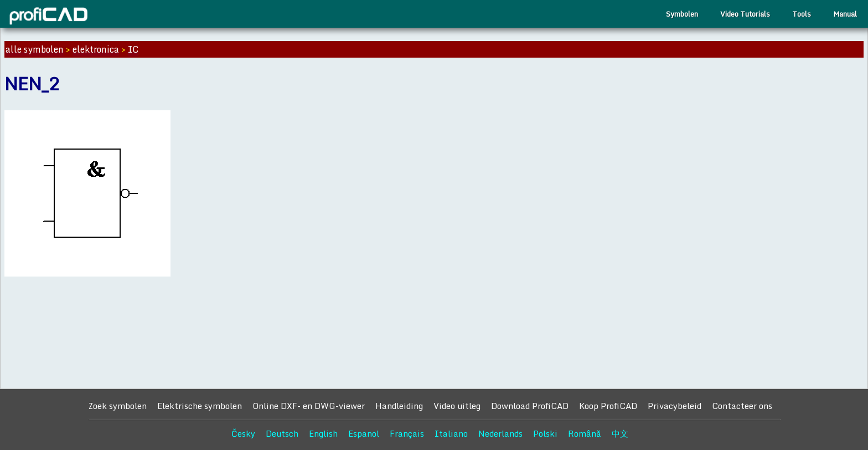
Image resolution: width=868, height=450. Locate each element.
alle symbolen (35, 49)
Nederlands (500, 433)
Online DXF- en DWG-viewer (309, 406)
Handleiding (399, 406)
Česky (243, 433)
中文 (620, 433)
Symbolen (682, 14)
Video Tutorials (745, 14)
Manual (845, 14)
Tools (802, 14)
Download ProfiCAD (530, 406)
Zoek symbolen (117, 406)
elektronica (96, 49)
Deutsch (282, 433)
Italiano (451, 433)
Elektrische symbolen (200, 406)
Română (585, 433)
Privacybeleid (675, 406)
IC (133, 49)
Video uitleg (457, 406)
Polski (545, 433)
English (323, 433)
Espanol (364, 433)
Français (407, 433)
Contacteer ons (742, 406)
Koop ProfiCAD (608, 406)
